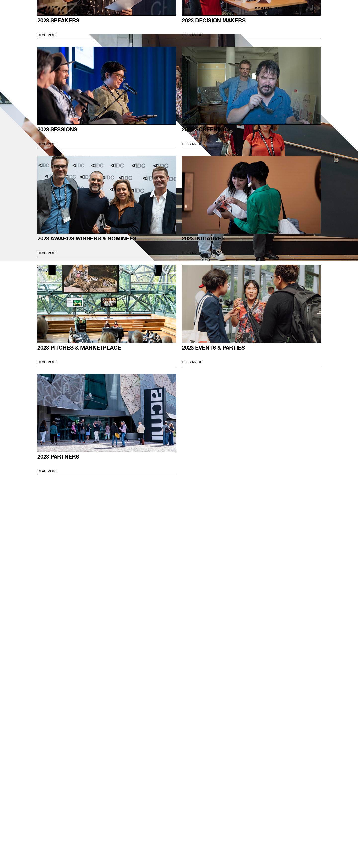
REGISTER (297, 8)
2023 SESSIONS (107, 86)
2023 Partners (107, 413)
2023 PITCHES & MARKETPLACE (107, 304)
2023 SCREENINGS (251, 86)
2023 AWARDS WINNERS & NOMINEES (107, 195)
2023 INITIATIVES (251, 195)
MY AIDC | (268, 8)
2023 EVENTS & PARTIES (251, 304)
